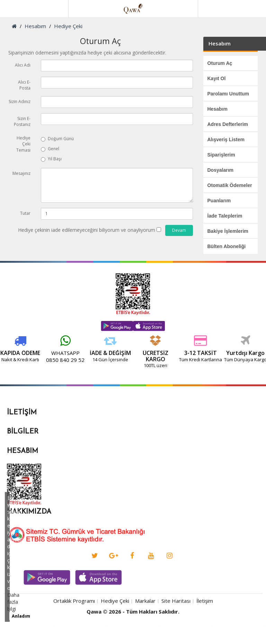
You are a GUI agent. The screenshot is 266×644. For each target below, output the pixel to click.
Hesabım (35, 26)
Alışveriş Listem (226, 139)
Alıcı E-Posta (24, 85)
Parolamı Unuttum (228, 94)
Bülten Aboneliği (227, 246)
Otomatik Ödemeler (230, 185)
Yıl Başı (51, 159)
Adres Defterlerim (228, 124)
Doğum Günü (57, 139)
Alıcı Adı (23, 65)
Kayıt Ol (217, 78)
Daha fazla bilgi (13, 602)
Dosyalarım (220, 170)
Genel (50, 149)
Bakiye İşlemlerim (228, 231)
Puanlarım (219, 201)
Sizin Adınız (20, 101)
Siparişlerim (221, 155)
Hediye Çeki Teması (23, 144)
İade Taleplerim (225, 216)
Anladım (21, 616)
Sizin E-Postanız (22, 121)
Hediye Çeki (68, 26)
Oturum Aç (220, 63)
